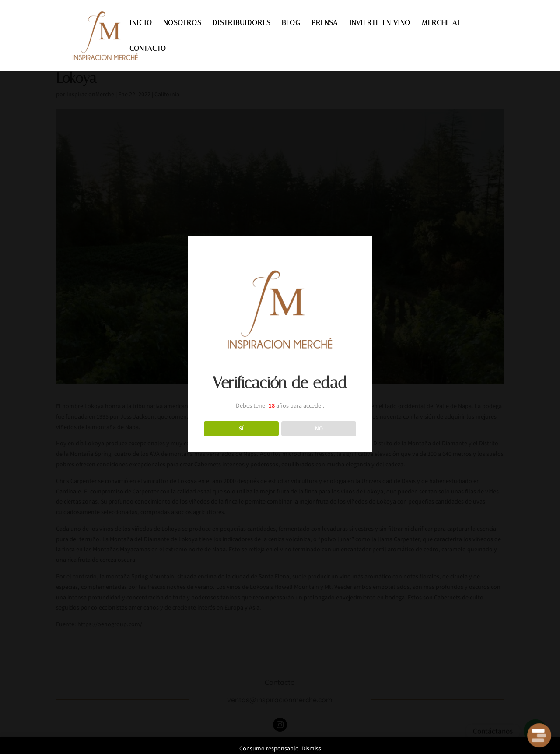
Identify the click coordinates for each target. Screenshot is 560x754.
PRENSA (325, 23)
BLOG (291, 23)
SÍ (241, 428)
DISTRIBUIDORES (241, 23)
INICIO (141, 23)
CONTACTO (148, 49)
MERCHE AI (441, 23)
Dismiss (311, 748)
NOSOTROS (182, 23)
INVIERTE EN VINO (380, 23)
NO (319, 428)
